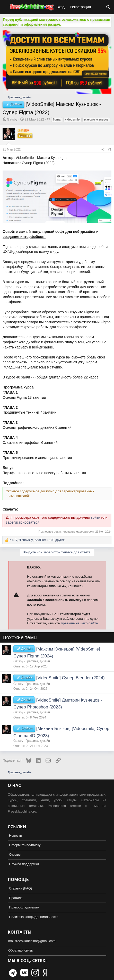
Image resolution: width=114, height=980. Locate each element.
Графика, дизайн (38, 661)
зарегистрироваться (23, 522)
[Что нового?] (98, 7)
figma (57, 119)
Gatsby (12, 119)
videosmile (72, 119)
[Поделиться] (103, 150)
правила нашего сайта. (80, 623)
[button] (5, 7)
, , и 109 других (37, 540)
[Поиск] (108, 7)
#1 (110, 149)
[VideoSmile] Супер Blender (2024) (71, 678)
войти (95, 517)
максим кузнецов (96, 119)
